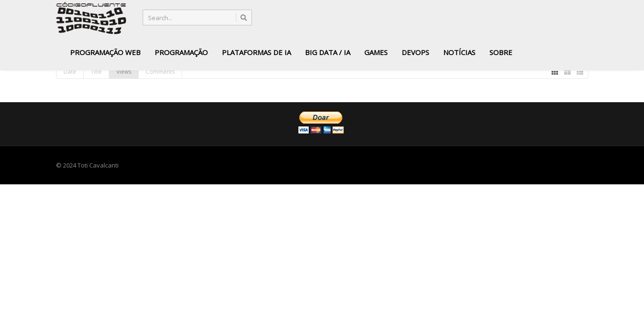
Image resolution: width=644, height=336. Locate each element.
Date (70, 72)
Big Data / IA (328, 52)
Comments (160, 72)
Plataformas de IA (256, 52)
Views (124, 72)
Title (96, 72)
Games (376, 52)
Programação (181, 52)
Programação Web (105, 52)
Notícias (459, 52)
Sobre (501, 52)
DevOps (415, 52)
